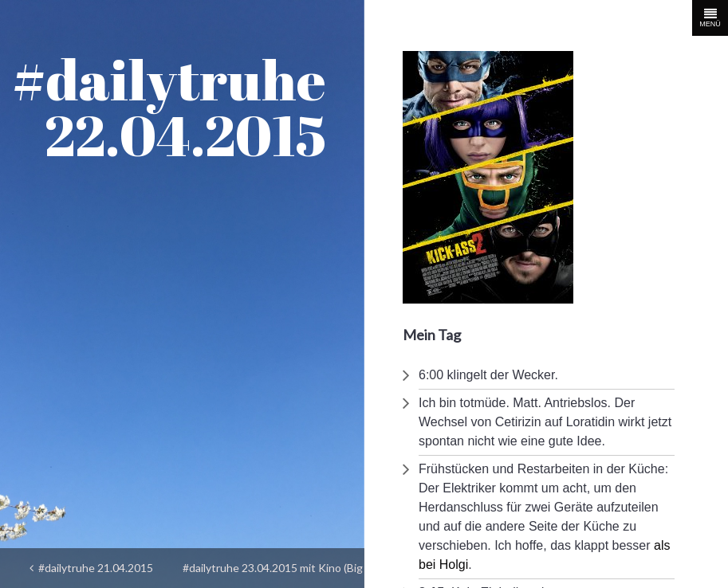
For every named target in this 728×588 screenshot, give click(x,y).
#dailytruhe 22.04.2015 (169, 107)
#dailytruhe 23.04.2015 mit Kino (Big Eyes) (273, 572)
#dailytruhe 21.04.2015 (91, 568)
